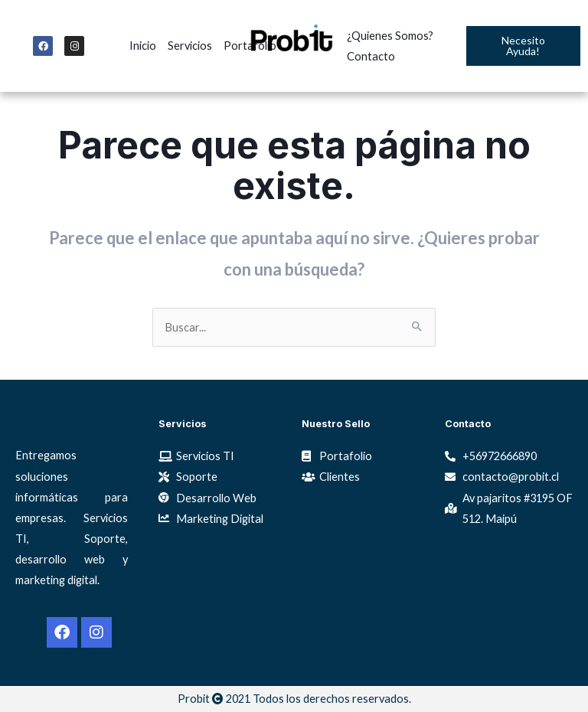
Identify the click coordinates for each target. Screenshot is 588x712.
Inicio (143, 46)
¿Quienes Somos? (390, 36)
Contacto (371, 56)
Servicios (190, 46)
